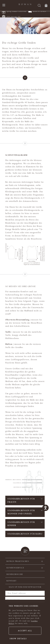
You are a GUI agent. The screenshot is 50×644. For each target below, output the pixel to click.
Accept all (25, 631)
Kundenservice (15, 568)
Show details (18, 639)
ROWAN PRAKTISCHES (18, 561)
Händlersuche (15, 574)
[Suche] (39, 6)
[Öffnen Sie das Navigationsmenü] (4, 5)
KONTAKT (12, 581)
